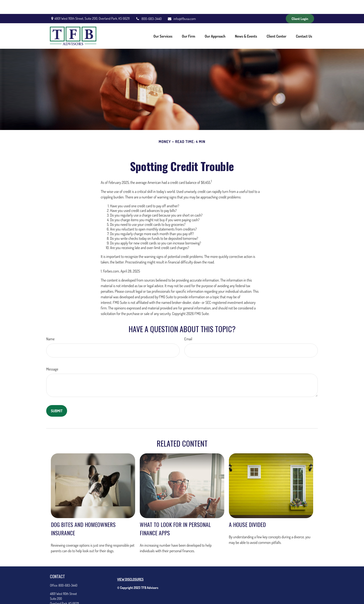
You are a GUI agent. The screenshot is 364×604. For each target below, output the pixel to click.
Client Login (300, 5)
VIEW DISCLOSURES (130, 565)
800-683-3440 (148, 5)
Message (52, 355)
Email (188, 325)
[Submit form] (57, 397)
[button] (163, 22)
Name (50, 325)
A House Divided (247, 510)
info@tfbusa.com (182, 5)
